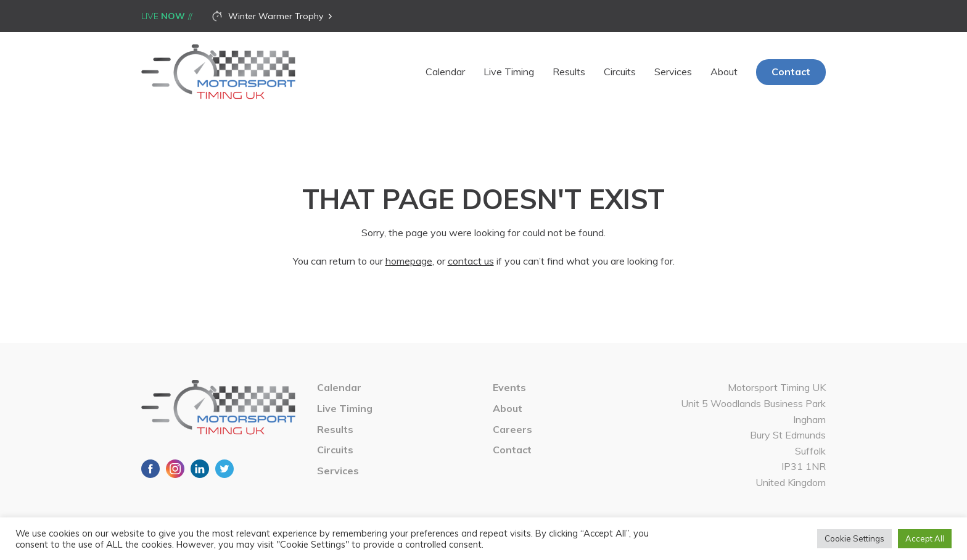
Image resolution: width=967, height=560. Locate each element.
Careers (512, 429)
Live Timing (509, 72)
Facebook (150, 469)
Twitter (224, 469)
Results (569, 72)
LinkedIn (200, 469)
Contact (791, 72)
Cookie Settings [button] (854, 538)
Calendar (445, 72)
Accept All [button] (925, 538)
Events (509, 387)
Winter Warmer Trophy (276, 16)
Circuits (620, 72)
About (724, 72)
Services (673, 72)
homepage (409, 261)
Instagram (175, 469)
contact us (471, 261)
